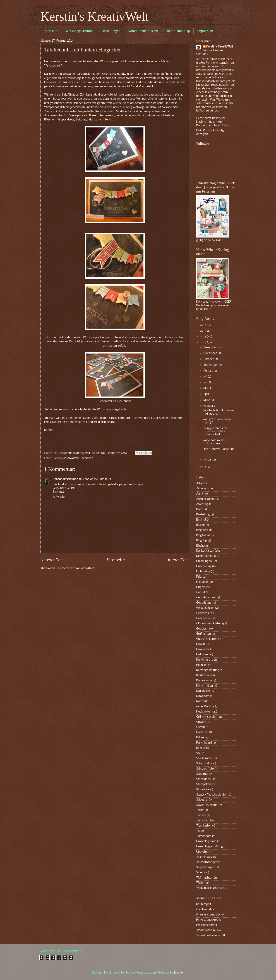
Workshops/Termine (80, 31)
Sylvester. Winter (207, 805)
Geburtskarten (206, 598)
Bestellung (203, 515)
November (210, 353)
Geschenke (203, 618)
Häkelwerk (203, 649)
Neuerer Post (52, 560)
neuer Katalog (205, 707)
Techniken (87, 458)
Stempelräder (205, 784)
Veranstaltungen (207, 862)
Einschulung (204, 566)
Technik (201, 815)
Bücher (201, 546)
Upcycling (202, 852)
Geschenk (203, 613)
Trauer (201, 831)
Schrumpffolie (205, 769)
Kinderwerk (203, 675)
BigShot (201, 520)
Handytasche (205, 660)
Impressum (205, 31)
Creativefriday (205, 910)
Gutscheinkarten (207, 639)
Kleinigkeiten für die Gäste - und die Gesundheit (215, 432)
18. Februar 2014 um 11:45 (95, 479)
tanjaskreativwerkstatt (211, 936)
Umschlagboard (206, 841)
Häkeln (201, 644)
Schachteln (203, 764)
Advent (201, 483)
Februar (209, 406)
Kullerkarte (203, 691)
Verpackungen (205, 867)
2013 (203, 467)
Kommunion (204, 681)
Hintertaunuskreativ (209, 920)
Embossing (203, 572)
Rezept (201, 748)
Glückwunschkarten (66, 458)
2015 (203, 337)
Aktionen (202, 489)
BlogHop (202, 541)
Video (200, 873)
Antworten (60, 497)
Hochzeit (202, 665)
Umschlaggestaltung (210, 847)
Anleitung (202, 504)
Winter (200, 883)
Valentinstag (204, 857)
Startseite (51, 31)
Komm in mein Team (143, 31)
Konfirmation (205, 686)
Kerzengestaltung (208, 670)
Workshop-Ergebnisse (210, 888)
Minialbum (203, 696)
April (207, 394)
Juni (206, 383)
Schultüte (202, 774)
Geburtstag (204, 603)
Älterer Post (178, 560)
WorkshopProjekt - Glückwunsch (215, 442)
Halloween (203, 655)
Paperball (202, 732)
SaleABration (204, 758)
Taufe (200, 810)
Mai (206, 388)
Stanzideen (203, 779)
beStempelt (204, 904)
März (207, 400)
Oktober (209, 359)
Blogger (179, 973)
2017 (203, 325)
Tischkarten (204, 826)
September (211, 365)
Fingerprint (203, 587)
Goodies (201, 629)
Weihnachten (205, 878)
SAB (199, 753)
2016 (204, 331)
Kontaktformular (207, 126)
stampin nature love (209, 930)
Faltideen (202, 582)
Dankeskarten (205, 551)
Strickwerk (203, 790)
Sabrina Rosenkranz (65, 479)
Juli (206, 377)
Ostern (201, 727)
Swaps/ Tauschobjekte (211, 795)
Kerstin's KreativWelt (95, 16)
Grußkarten (204, 634)
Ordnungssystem (207, 717)
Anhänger (202, 494)
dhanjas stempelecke (210, 915)
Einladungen (204, 561)
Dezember (210, 348)
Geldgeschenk (205, 608)
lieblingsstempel (207, 925)
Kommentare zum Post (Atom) (75, 568)
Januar (208, 460)
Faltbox (201, 577)
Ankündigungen (206, 499)
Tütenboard (204, 836)
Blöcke (201, 525)
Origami (201, 722)
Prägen (201, 738)
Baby (200, 509)
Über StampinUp (178, 31)
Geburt (201, 592)
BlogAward (203, 535)
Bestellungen (111, 31)
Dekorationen (205, 556)
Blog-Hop (202, 530)
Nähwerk (202, 701)
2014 (204, 343)
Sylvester (202, 800)
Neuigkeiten (204, 712)
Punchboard (204, 743)
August (208, 371)
